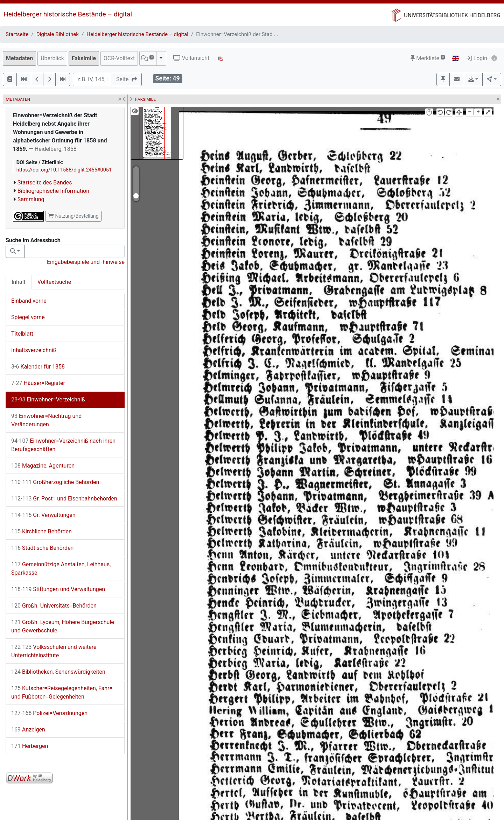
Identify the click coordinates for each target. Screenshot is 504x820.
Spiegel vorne (28, 317)
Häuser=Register (38, 383)
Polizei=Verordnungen (49, 713)
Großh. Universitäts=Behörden (54, 606)
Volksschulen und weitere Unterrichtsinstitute (54, 651)
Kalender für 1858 (38, 367)
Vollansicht (191, 58)
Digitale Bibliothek (58, 34)
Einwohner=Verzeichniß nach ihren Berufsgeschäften (63, 445)
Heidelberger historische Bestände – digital (68, 14)
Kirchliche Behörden (41, 531)
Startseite (17, 34)
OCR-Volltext (119, 58)
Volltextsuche (54, 282)
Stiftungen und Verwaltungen (58, 589)
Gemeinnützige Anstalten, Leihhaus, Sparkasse (61, 569)
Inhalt (19, 282)
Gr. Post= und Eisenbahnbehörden (64, 499)
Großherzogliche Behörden (55, 482)
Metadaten (19, 58)
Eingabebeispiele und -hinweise (86, 262)
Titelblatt (22, 334)
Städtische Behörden (42, 548)
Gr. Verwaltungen (43, 515)
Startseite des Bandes (45, 183)
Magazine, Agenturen (43, 466)
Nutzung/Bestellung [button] (73, 216)
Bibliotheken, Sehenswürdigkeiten (58, 672)
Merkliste (428, 58)
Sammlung (31, 199)
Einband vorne (29, 301)
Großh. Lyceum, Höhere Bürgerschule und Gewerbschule (63, 626)
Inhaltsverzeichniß (34, 350)
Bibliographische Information (53, 191)
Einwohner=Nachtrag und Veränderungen (46, 420)
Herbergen (30, 746)
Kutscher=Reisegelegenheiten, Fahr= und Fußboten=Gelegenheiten (62, 692)
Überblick (52, 58)
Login (477, 58)
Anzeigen (28, 730)
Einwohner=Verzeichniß (48, 400)
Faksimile (84, 58)
